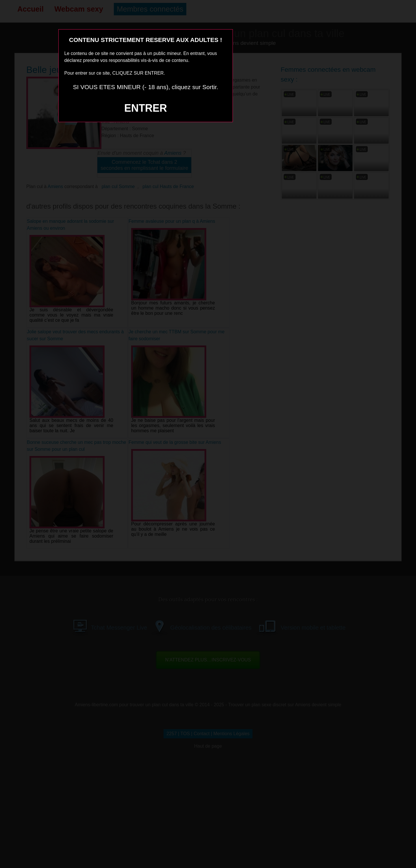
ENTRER (146, 108)
